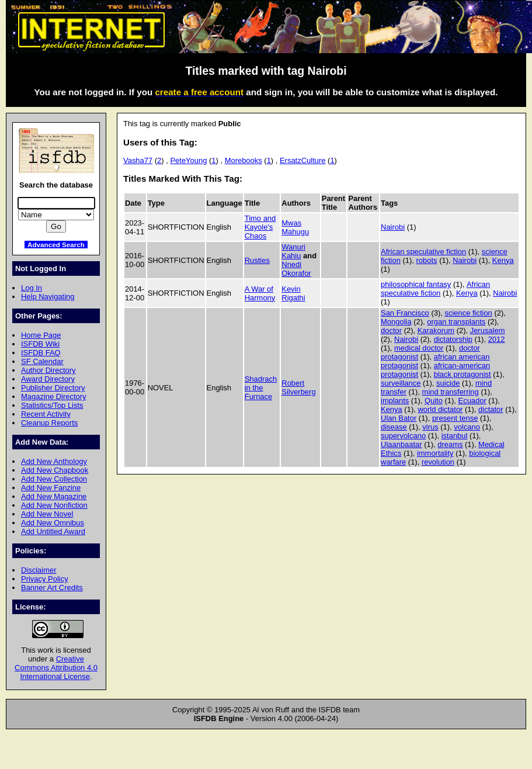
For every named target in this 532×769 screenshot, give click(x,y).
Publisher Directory (53, 388)
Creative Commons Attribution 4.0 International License (56, 668)
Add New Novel (47, 514)
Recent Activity (46, 414)
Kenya (503, 260)
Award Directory (48, 379)
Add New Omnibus (53, 523)
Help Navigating (48, 297)
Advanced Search (56, 245)
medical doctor (419, 348)
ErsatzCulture (302, 160)
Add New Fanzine (51, 488)
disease (394, 427)
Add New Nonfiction (54, 505)
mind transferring (451, 392)
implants (395, 401)
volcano (467, 427)
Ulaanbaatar (401, 444)
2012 (497, 339)
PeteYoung (188, 160)
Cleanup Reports (49, 423)
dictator (491, 409)
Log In (32, 288)
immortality (435, 453)
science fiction (468, 313)
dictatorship (453, 339)
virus (430, 427)
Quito (434, 401)
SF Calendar (42, 361)
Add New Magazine (54, 496)
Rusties (257, 260)
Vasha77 (138, 160)
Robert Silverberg (298, 387)
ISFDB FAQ (41, 353)
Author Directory (48, 370)
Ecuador (472, 401)
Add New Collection (54, 479)
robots (427, 260)
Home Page (41, 335)
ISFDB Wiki (40, 344)
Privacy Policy (45, 579)
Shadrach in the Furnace (261, 388)
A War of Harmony (260, 293)
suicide (448, 383)
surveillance (401, 383)
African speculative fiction (423, 252)
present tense (455, 418)
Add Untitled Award (53, 531)
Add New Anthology (54, 461)
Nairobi (393, 227)
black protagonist (463, 374)
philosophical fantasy (416, 284)
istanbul (455, 436)
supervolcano (403, 436)
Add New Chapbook (55, 470)
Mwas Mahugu (295, 227)
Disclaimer (39, 570)
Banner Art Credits (52, 588)
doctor (391, 330)
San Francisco (405, 313)
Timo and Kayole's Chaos (260, 227)
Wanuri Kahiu (293, 251)
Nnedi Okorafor (296, 269)
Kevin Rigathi (293, 293)
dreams (450, 444)
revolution (438, 462)
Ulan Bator (399, 418)
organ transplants (456, 322)
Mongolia (396, 322)
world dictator (440, 409)
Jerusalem (488, 330)
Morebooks (244, 160)
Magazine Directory (54, 396)
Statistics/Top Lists (52, 405)
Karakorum (436, 330)
